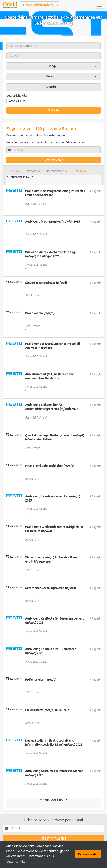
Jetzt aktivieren (54, 160)
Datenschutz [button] (16, 862)
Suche (53, 110)
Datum (80, 171)
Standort (32, 171)
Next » (28, 177)
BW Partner (32, 295)
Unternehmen (57, 171)
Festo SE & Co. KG (36, 204)
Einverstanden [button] (88, 854)
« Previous (15, 177)
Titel (14, 171)
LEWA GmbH (17, 101)
